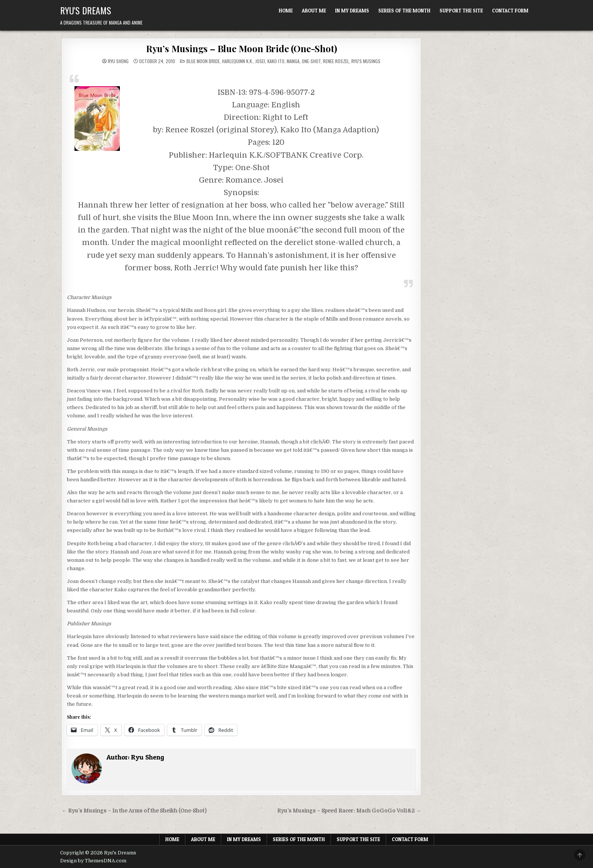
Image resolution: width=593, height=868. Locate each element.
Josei (260, 61)
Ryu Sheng (118, 61)
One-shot (311, 61)
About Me (314, 11)
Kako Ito (276, 61)
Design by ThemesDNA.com (93, 861)
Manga (293, 61)
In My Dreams (352, 11)
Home (286, 11)
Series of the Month (404, 11)
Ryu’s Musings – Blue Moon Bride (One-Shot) (241, 48)
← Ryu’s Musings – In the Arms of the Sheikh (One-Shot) (134, 811)
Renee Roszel (336, 61)
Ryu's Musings (366, 61)
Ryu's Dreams (86, 10)
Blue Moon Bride (203, 61)
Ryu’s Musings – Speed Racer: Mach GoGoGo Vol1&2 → (349, 811)
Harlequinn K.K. (238, 61)
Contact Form (510, 11)
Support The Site (461, 11)
